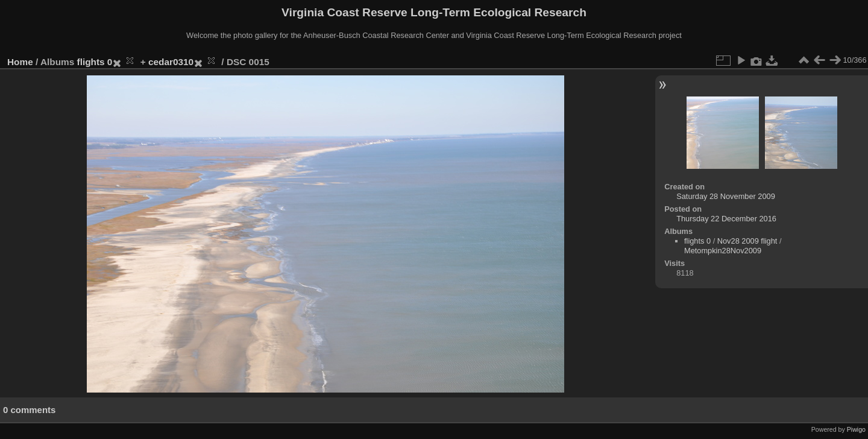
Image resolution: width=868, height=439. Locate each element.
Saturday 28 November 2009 (726, 196)
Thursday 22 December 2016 (726, 219)
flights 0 (95, 62)
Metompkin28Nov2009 (723, 251)
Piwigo (856, 429)
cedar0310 (171, 62)
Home (20, 62)
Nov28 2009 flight (747, 241)
